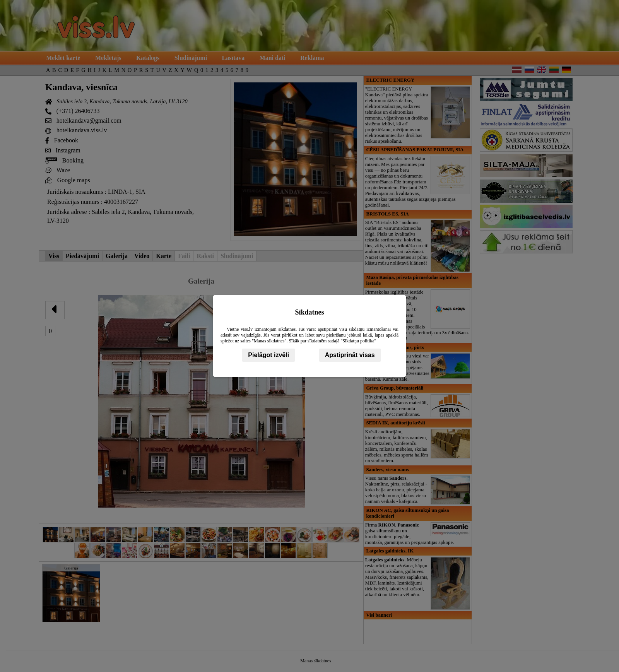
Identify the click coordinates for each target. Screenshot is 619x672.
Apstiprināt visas (350, 355)
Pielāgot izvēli (268, 355)
